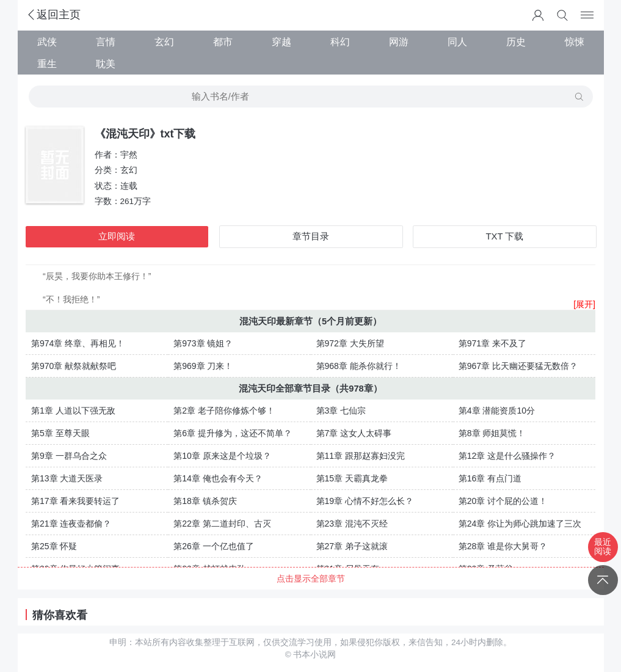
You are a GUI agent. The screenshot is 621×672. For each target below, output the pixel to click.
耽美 (106, 64)
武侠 (47, 42)
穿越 (281, 42)
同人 (457, 42)
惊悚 (575, 42)
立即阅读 (117, 236)
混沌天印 (258, 321)
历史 (516, 42)
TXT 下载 (505, 236)
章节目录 (311, 236)
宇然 (129, 155)
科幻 (340, 42)
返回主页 (53, 15)
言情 (106, 42)
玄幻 (164, 42)
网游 (399, 42)
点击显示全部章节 (311, 579)
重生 (47, 64)
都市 (223, 42)
